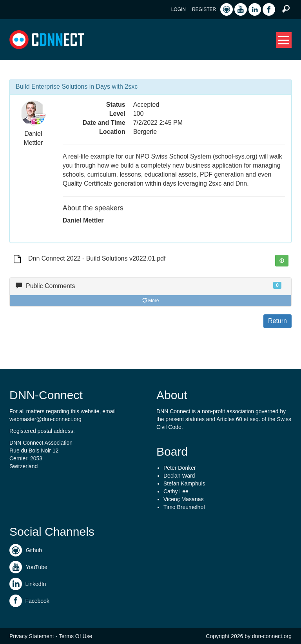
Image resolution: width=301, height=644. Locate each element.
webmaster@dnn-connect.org (45, 419)
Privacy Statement (32, 636)
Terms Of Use (76, 636)
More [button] (151, 301)
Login (179, 9)
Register (204, 9)
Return (277, 321)
